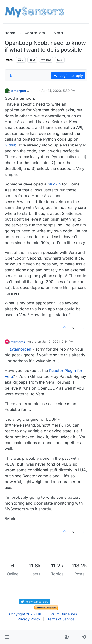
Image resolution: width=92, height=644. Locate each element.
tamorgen (18, 91)
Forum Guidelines (63, 614)
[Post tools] (83, 327)
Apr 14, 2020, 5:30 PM (59, 91)
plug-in (54, 184)
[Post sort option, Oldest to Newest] (11, 75)
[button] (7, 637)
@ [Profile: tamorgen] (20, 349)
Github (11, 145)
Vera (9, 60)
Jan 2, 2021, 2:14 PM (58, 342)
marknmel (19, 342)
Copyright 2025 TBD (26, 614)
